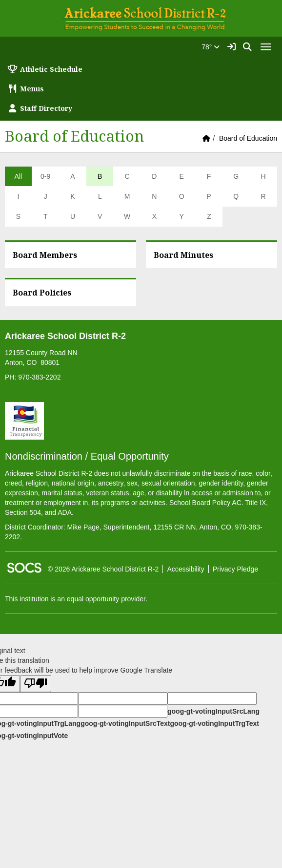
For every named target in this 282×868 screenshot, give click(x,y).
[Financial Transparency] (24, 420)
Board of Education (248, 138)
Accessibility (185, 569)
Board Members (45, 255)
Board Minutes (183, 255)
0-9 (45, 176)
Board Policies (42, 293)
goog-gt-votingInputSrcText (125, 723)
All (19, 176)
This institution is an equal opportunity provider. (76, 599)
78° (211, 47)
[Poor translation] (36, 684)
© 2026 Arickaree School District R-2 (103, 569)
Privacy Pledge (235, 569)
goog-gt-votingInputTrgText (214, 723)
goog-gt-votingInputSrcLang (213, 711)
